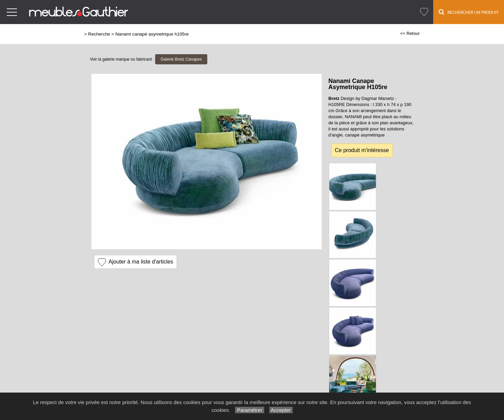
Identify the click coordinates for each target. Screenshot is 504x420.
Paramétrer (249, 410)
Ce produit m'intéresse (362, 150)
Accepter (281, 410)
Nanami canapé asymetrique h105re (152, 34)
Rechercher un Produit (469, 12)
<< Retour (410, 33)
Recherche (99, 34)
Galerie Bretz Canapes (181, 59)
